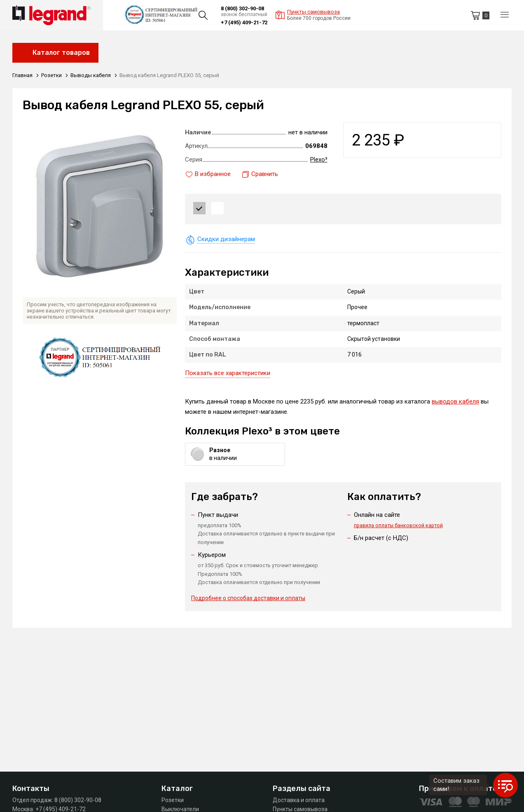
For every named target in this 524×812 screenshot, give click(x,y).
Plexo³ (319, 160)
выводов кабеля (455, 401)
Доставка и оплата (299, 800)
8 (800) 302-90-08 (242, 8)
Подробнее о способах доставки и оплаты (248, 598)
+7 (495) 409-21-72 (244, 22)
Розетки (173, 800)
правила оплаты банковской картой (399, 525)
